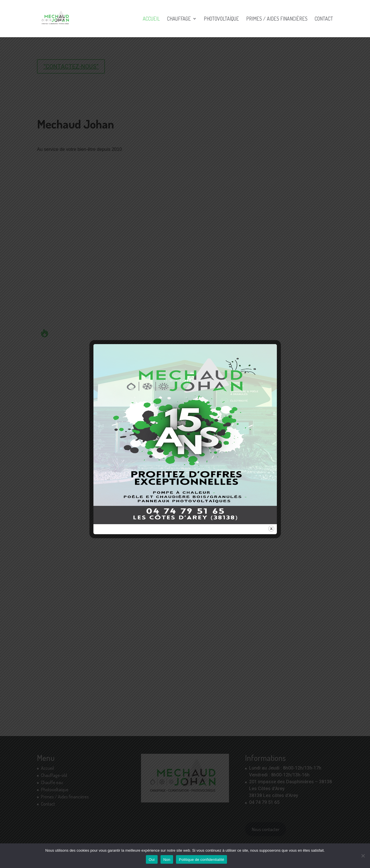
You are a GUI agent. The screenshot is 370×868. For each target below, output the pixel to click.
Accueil (151, 19)
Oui (152, 860)
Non (167, 860)
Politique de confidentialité (201, 860)
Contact (324, 19)
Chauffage (179, 19)
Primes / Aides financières (277, 19)
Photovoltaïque (221, 19)
